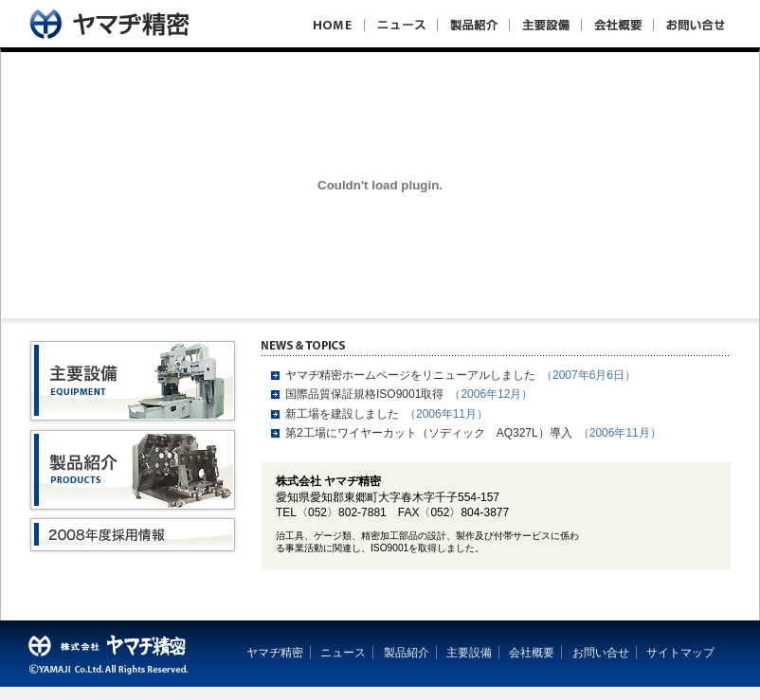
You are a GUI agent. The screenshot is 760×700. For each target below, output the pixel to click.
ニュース (343, 653)
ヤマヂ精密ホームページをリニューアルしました (410, 375)
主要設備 (469, 653)
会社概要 (532, 653)
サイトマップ (680, 653)
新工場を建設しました (342, 414)
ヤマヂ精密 (275, 653)
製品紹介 (407, 653)
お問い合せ (601, 653)
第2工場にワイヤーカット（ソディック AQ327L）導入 (429, 433)
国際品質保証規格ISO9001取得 (364, 394)
